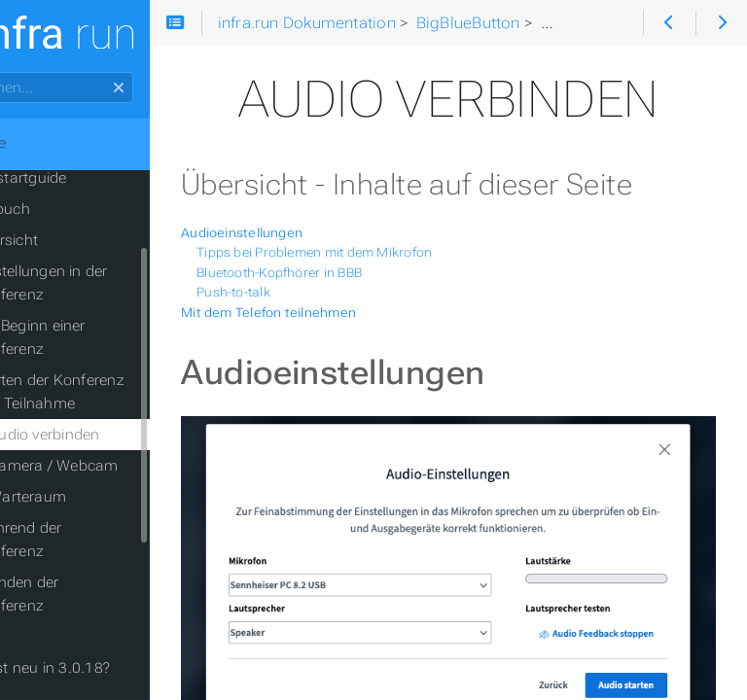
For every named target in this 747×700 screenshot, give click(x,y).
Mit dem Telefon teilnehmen (342, 357)
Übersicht (79, 240)
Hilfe (46, 637)
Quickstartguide (86, 178)
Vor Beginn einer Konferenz (103, 337)
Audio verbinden (118, 435)
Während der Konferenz (91, 540)
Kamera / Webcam (127, 466)
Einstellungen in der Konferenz (114, 283)
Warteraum (101, 497)
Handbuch (68, 209)
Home (48, 143)
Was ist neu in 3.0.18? (107, 668)
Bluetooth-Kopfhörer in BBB (353, 318)
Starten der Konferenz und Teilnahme (123, 392)
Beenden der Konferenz (90, 594)
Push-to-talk (307, 338)
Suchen (17, 72)
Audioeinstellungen (316, 279)
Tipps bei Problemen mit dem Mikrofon (388, 298)
